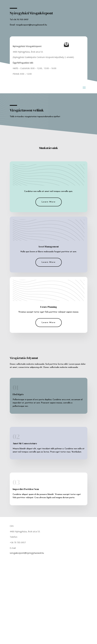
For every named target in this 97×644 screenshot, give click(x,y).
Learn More (49, 202)
